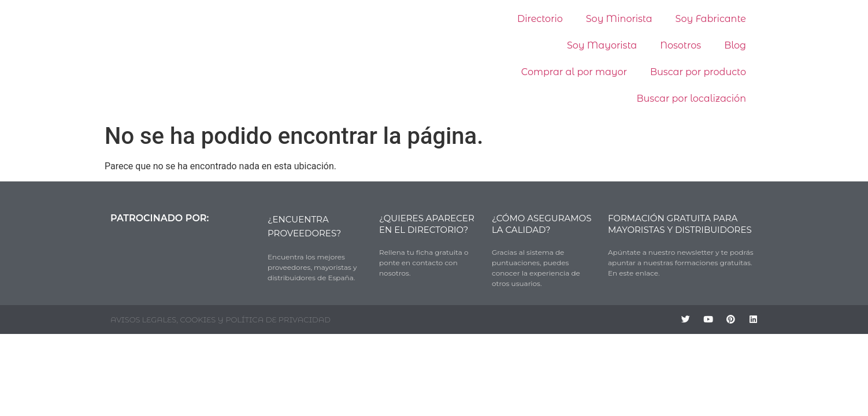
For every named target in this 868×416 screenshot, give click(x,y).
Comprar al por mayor (574, 72)
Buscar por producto (698, 72)
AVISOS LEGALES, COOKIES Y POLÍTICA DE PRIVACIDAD (220, 320)
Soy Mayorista (602, 45)
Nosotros (680, 45)
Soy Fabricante (711, 19)
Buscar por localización (691, 99)
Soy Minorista (619, 19)
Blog (735, 45)
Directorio (540, 19)
